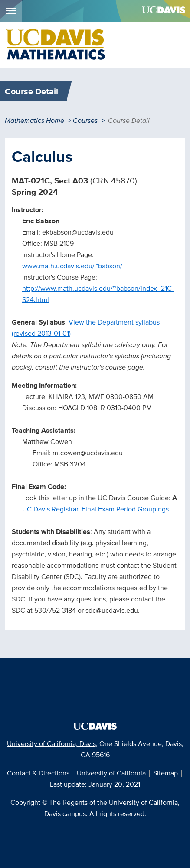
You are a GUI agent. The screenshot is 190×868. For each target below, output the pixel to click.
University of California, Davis (51, 744)
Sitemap (165, 773)
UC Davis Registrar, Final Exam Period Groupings (95, 509)
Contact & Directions (38, 773)
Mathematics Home (34, 121)
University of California (111, 773)
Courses (85, 121)
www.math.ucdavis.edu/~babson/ (72, 266)
